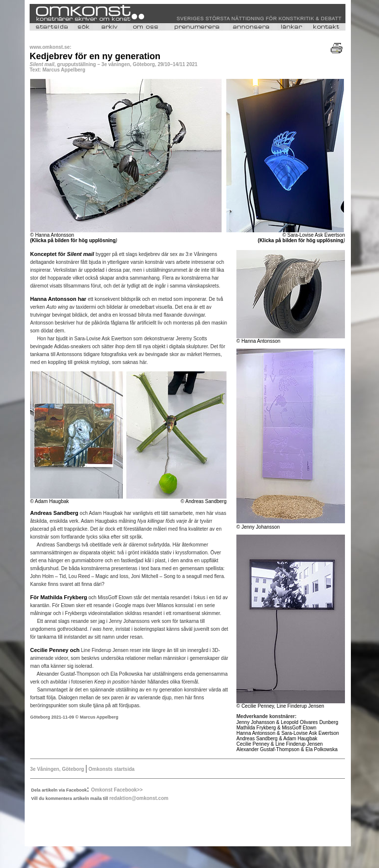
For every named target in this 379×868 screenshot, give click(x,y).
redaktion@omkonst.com (139, 798)
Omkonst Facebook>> (117, 790)
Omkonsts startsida (111, 769)
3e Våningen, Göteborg (57, 769)
